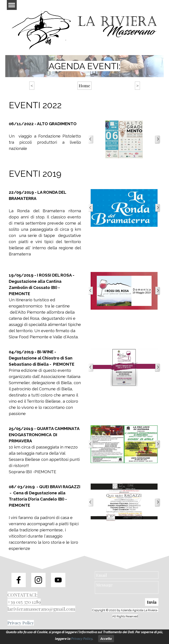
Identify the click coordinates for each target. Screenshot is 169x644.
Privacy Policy (21, 623)
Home (84, 86)
